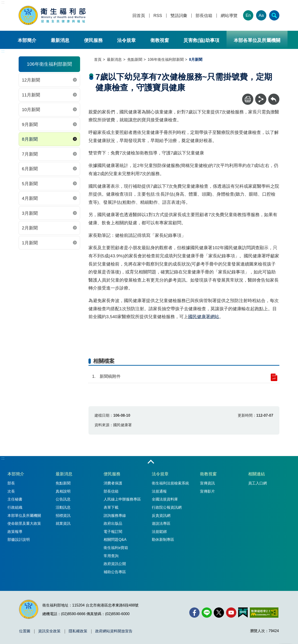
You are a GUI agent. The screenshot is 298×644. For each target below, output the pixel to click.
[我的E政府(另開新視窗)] (243, 613)
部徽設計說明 (19, 540)
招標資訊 (63, 516)
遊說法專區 (161, 523)
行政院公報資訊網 (167, 507)
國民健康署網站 (204, 317)
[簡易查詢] (274, 15)
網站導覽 (229, 16)
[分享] (261, 99)
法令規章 (126, 40)
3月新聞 (30, 213)
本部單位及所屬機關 (24, 516)
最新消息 (60, 40)
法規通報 (159, 491)
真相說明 (63, 491)
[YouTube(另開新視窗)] (231, 613)
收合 (151, 462)
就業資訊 (63, 523)
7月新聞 (30, 154)
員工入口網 (257, 483)
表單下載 (111, 507)
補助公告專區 (115, 572)
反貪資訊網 (161, 516)
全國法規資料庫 (165, 499)
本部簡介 (27, 40)
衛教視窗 (160, 40)
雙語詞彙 (179, 16)
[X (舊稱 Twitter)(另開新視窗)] (219, 613)
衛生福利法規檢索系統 (170, 483)
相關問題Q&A (115, 540)
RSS (158, 16)
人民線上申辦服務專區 (122, 499)
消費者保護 (113, 483)
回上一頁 (274, 96)
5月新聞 (30, 184)
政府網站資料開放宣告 (114, 631)
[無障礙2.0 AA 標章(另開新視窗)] (264, 613)
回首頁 (139, 16)
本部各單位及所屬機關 (257, 40)
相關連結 (257, 474)
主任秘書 (15, 499)
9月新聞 (30, 124)
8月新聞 (30, 139)
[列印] (248, 99)
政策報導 (15, 532)
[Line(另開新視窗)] (207, 613)
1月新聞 (30, 243)
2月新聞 (30, 228)
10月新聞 (31, 110)
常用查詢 (111, 556)
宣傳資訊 (207, 483)
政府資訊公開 (115, 564)
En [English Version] (248, 15)
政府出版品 (113, 523)
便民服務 (93, 40)
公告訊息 (63, 499)
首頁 (98, 60)
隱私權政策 (78, 631)
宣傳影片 (207, 491)
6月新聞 (30, 169)
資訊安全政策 (49, 631)
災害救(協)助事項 (201, 40)
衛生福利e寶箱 (116, 548)
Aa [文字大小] (261, 15)
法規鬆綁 (159, 532)
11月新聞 (31, 95)
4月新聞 (30, 198)
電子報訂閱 (113, 532)
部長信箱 (204, 16)
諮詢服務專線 (115, 516)
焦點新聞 (135, 60)
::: (3, 2)
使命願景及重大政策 (24, 523)
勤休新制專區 (163, 540)
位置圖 (25, 631)
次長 (11, 491)
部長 (11, 483)
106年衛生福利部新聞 (166, 60)
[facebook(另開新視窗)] (194, 613)
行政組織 (15, 507)
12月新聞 (31, 80)
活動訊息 (63, 507)
